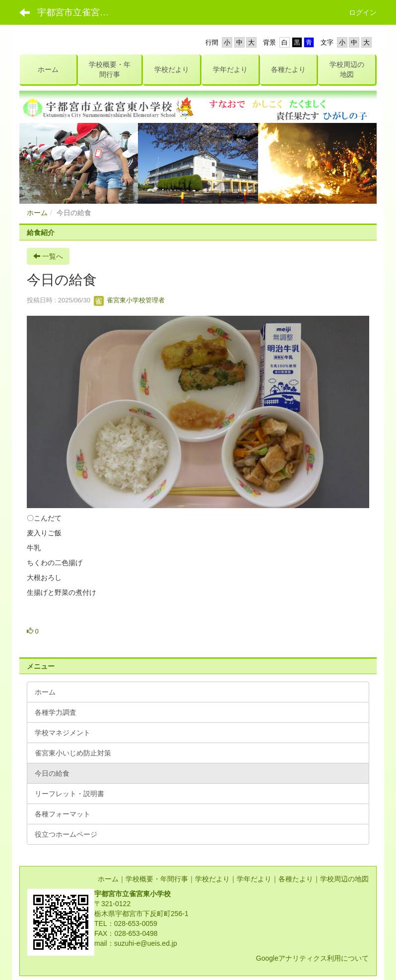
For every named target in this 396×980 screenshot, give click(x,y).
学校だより (212, 879)
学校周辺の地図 (344, 879)
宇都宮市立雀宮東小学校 (79, 12)
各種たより (296, 879)
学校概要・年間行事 (157, 879)
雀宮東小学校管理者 (129, 300)
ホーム (37, 213)
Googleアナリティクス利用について (312, 958)
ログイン (363, 12)
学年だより (254, 879)
